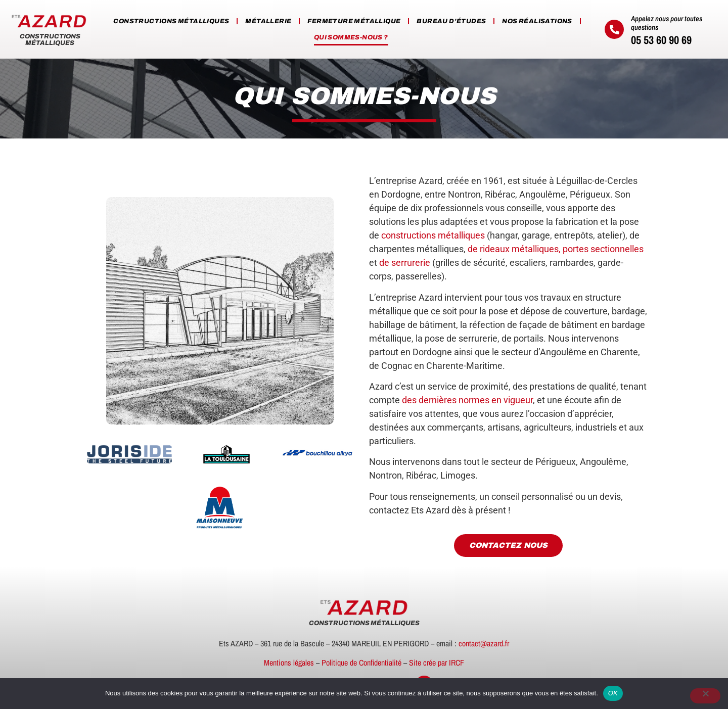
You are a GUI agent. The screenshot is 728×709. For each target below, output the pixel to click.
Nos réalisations (537, 21)
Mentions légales (289, 663)
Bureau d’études (451, 21)
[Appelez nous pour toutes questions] (614, 29)
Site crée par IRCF (437, 663)
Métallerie (268, 21)
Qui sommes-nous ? (351, 37)
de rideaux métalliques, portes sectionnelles (556, 249)
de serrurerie (405, 263)
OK (613, 693)
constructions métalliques (433, 235)
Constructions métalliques (171, 21)
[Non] (705, 696)
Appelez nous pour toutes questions (667, 23)
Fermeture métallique (354, 21)
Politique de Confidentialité (361, 663)
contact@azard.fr (484, 643)
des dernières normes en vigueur (467, 400)
